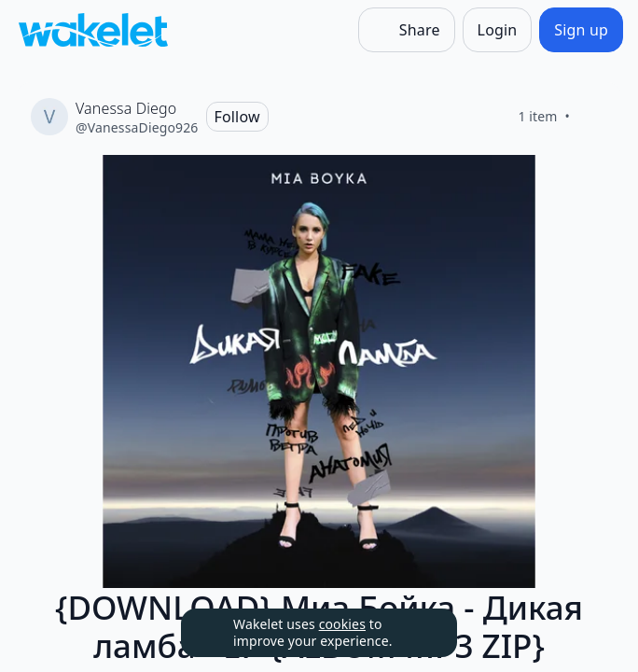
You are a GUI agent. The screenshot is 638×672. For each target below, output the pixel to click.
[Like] (592, 117)
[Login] (498, 30)
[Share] (407, 30)
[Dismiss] (420, 633)
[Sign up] (581, 30)
